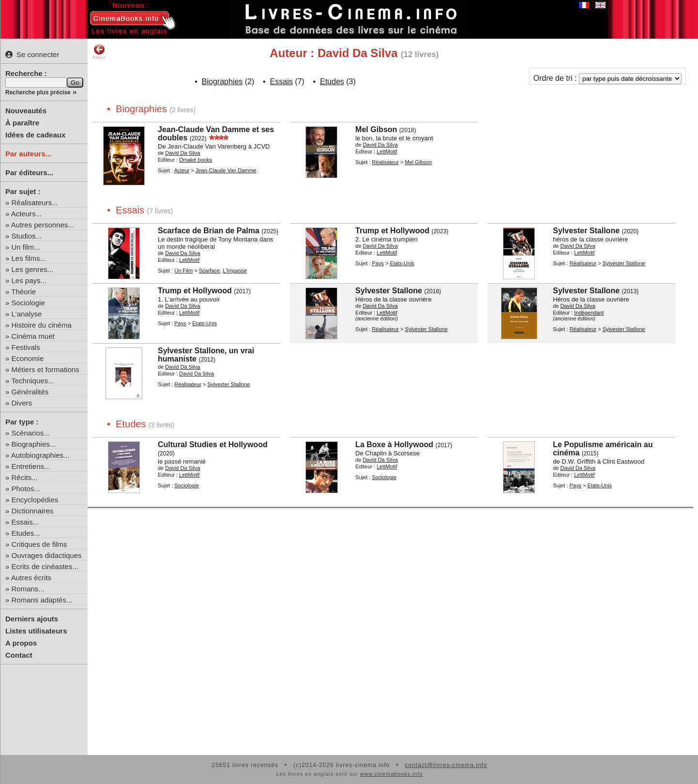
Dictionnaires (33, 511)
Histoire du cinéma (42, 325)
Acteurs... (26, 214)
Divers (22, 403)
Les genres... (33, 269)
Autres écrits (31, 578)
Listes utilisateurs (36, 631)
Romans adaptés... (42, 600)
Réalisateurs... (35, 203)
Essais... (25, 522)
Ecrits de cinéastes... (45, 566)
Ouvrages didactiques (47, 555)
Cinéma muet (33, 336)
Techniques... (32, 381)
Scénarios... (31, 433)
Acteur (182, 170)
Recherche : (26, 73)
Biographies (222, 82)
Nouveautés (26, 111)
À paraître (22, 123)
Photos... (26, 489)
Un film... (26, 247)
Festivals (26, 347)
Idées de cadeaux (35, 135)
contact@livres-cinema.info (446, 765)
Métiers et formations (46, 369)
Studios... (27, 236)
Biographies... (34, 444)
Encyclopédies (35, 500)
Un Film (183, 271)
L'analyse (27, 314)
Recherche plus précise (38, 92)
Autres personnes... (43, 225)
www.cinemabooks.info (392, 774)
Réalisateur (385, 162)
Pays (378, 263)
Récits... (25, 477)
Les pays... (29, 280)
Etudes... (26, 533)
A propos (21, 643)
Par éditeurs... (29, 173)
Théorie (23, 292)
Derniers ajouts (32, 619)
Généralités (30, 392)
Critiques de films (39, 544)
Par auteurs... (28, 154)
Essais (281, 82)
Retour (99, 52)
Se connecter (32, 54)
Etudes (332, 82)
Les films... (29, 258)
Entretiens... (31, 466)
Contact (19, 655)
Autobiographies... (40, 455)
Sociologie (28, 303)
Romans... (28, 589)
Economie (28, 358)
